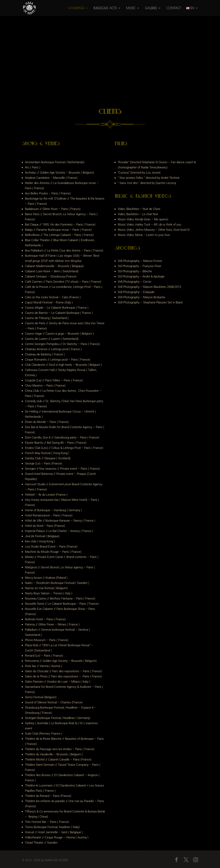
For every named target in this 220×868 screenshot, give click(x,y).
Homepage (76, 8)
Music (131, 8)
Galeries (151, 8)
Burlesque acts (105, 8)
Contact (174, 8)
